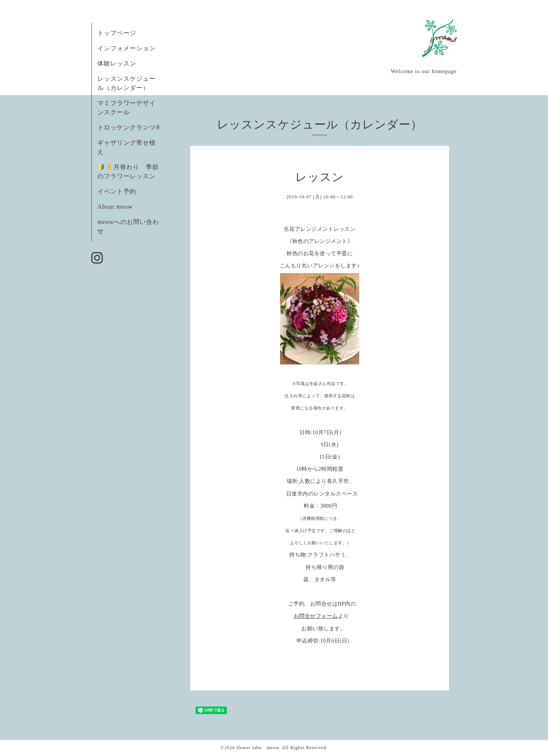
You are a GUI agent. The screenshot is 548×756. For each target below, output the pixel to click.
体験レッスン (117, 63)
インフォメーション (127, 48)
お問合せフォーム (316, 616)
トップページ (117, 33)
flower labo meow (258, 748)
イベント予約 (117, 191)
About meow (115, 207)
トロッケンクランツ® (129, 127)
